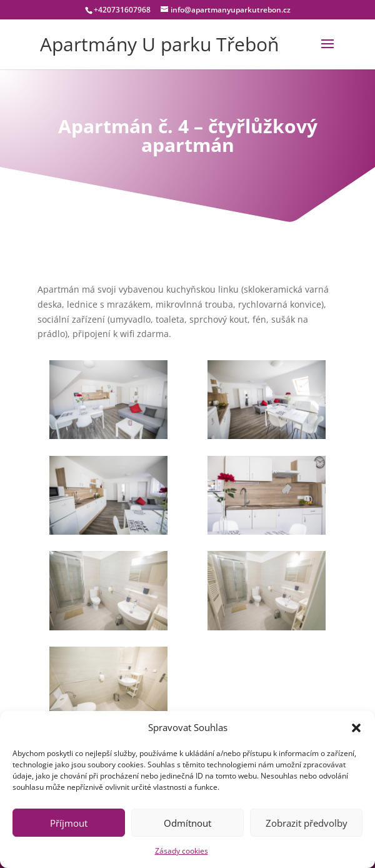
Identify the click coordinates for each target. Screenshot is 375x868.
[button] (356, 728)
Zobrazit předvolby (307, 823)
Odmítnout (187, 823)
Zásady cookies (182, 851)
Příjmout (69, 823)
